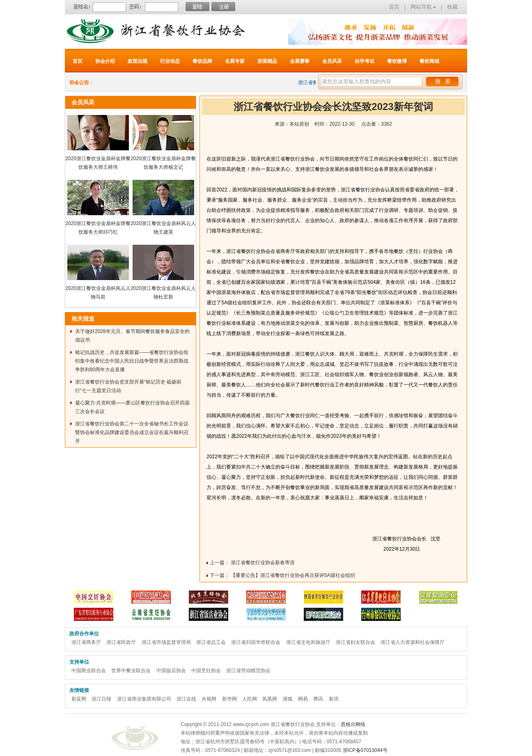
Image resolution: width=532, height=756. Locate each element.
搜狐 (288, 699)
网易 (303, 699)
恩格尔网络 (353, 724)
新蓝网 (79, 699)
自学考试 (365, 61)
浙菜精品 (267, 61)
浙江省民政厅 (121, 642)
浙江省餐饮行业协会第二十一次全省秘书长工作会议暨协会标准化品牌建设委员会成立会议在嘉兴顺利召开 (132, 432)
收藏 (452, 7)
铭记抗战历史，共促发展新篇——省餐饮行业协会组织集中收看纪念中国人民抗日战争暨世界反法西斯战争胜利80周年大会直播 (132, 361)
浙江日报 (101, 699)
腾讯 (318, 699)
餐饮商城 (429, 61)
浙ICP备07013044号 (365, 750)
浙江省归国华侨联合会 (256, 642)
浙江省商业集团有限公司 (144, 699)
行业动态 (170, 61)
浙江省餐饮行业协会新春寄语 (263, 563)
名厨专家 (235, 61)
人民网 (250, 699)
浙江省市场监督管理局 (166, 642)
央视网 (209, 699)
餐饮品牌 (202, 61)
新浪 (334, 699)
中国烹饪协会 (206, 671)
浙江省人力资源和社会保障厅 (413, 642)
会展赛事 (300, 61)
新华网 (229, 699)
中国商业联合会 (89, 671)
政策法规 (138, 61)
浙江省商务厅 (86, 642)
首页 (394, 7)
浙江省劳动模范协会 (248, 671)
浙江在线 (186, 699)
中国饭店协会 (171, 671)
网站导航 (423, 7)
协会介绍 (105, 61)
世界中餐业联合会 (131, 671)
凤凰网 (270, 699)
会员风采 (332, 61)
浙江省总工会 (211, 642)
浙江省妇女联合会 (355, 642)
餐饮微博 (397, 61)
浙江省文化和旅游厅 (308, 642)
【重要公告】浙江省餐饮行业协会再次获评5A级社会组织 (293, 575)
